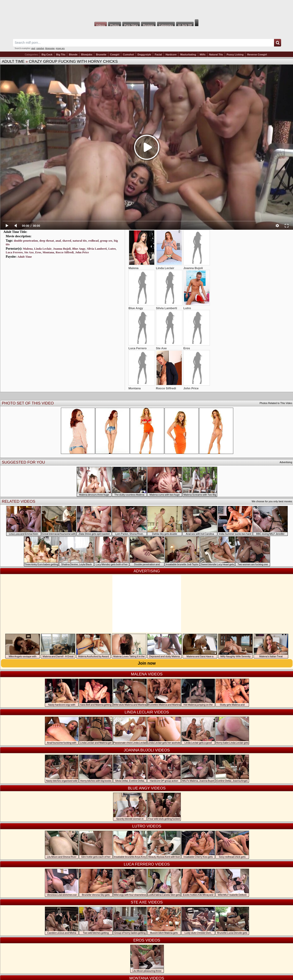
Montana (48, 252)
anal (33, 48)
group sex (60, 48)
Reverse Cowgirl (257, 55)
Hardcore (171, 55)
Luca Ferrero (14, 252)
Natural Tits (216, 55)
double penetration (26, 241)
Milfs (203, 55)
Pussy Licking (235, 55)
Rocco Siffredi (65, 252)
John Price (82, 252)
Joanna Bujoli (62, 249)
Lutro (112, 249)
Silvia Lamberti (97, 249)
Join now (147, 663)
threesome (50, 48)
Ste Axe (29, 252)
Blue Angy (79, 249)
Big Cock (47, 55)
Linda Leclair (43, 249)
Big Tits (61, 55)
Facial (158, 55)
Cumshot (128, 55)
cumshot (40, 48)
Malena (28, 249)
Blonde (73, 55)
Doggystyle (144, 55)
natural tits (80, 241)
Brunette (101, 55)
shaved (67, 241)
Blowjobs (87, 55)
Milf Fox (146, 10)
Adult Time (13, 61)
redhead (94, 241)
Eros (38, 252)
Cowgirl (115, 55)
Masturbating (188, 55)
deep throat (47, 241)
